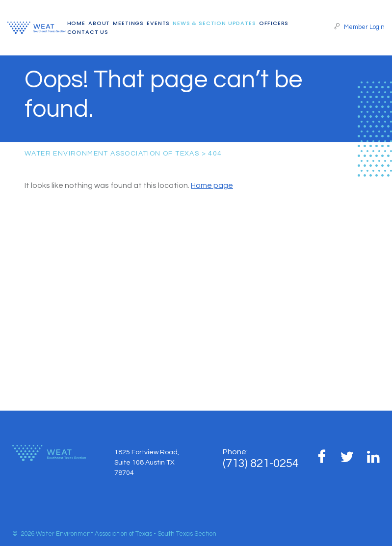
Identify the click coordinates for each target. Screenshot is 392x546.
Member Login (359, 27)
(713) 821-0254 (261, 463)
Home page (212, 185)
